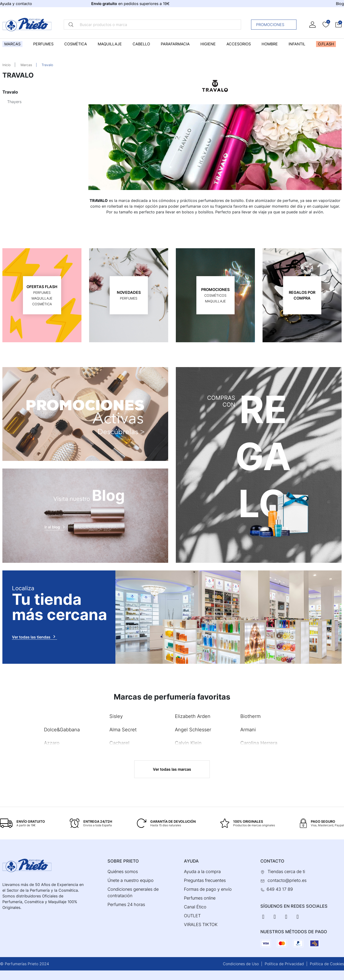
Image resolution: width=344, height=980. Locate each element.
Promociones (275, 25)
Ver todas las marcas (172, 769)
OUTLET (192, 916)
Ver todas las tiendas (35, 637)
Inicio (6, 65)
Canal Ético (195, 907)
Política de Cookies (327, 964)
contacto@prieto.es (287, 880)
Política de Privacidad (284, 964)
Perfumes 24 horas (126, 904)
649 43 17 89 (280, 889)
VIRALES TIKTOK (201, 925)
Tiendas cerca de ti (286, 872)
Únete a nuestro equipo (131, 880)
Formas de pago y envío (208, 889)
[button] (339, 24)
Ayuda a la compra (202, 872)
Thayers (14, 102)
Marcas (26, 65)
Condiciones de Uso (241, 964)
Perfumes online (200, 898)
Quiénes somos (123, 872)
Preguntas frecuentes (205, 880)
